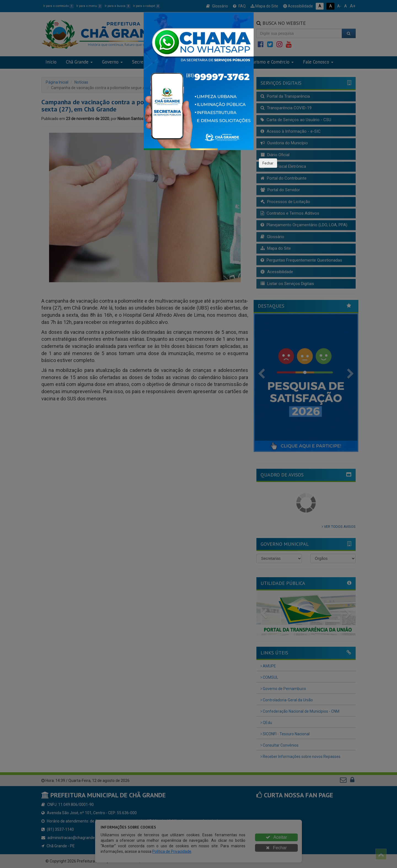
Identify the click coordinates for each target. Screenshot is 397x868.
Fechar (268, 163)
